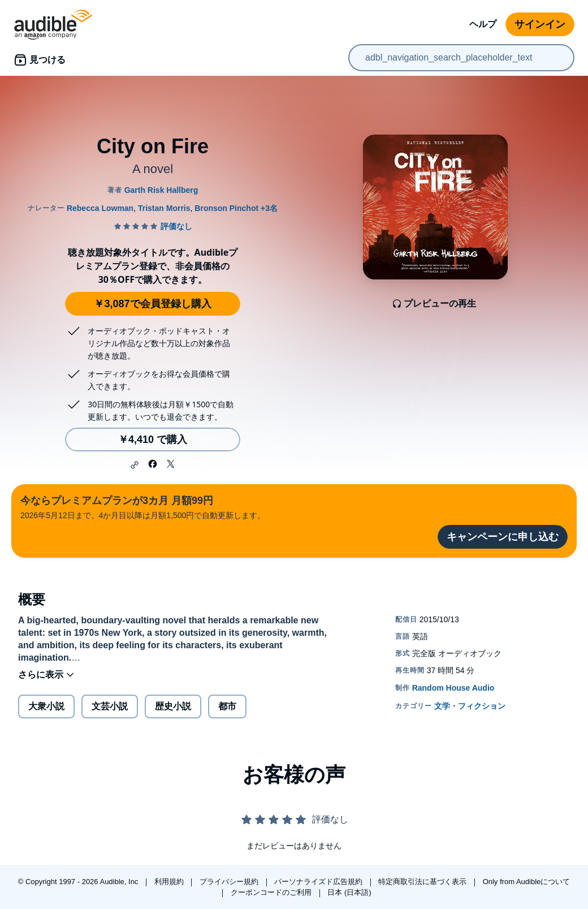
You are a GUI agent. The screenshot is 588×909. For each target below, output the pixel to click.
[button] (135, 465)
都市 (227, 706)
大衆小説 (46, 706)
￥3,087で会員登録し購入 (152, 304)
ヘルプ (483, 24)
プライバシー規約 (230, 882)
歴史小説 (173, 706)
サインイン (540, 24)
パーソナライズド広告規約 (319, 882)
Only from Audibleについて (527, 882)
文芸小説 (110, 706)
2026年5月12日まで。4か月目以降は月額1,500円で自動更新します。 (143, 507)
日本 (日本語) (349, 892)
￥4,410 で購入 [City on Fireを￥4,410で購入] (153, 440)
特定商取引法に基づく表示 (423, 882)
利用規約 (170, 882)
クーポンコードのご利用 (272, 892)
